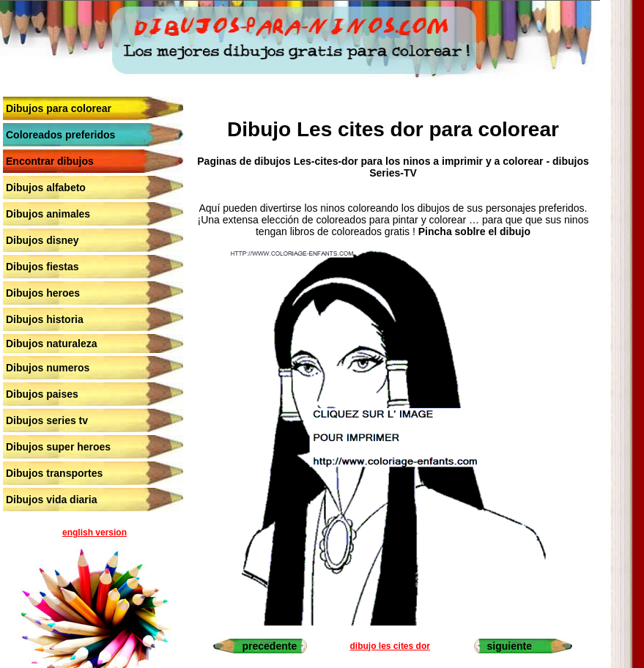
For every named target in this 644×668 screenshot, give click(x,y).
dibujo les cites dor (390, 646)
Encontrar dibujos (50, 161)
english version (95, 532)
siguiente (510, 646)
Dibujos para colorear (59, 108)
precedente (269, 646)
